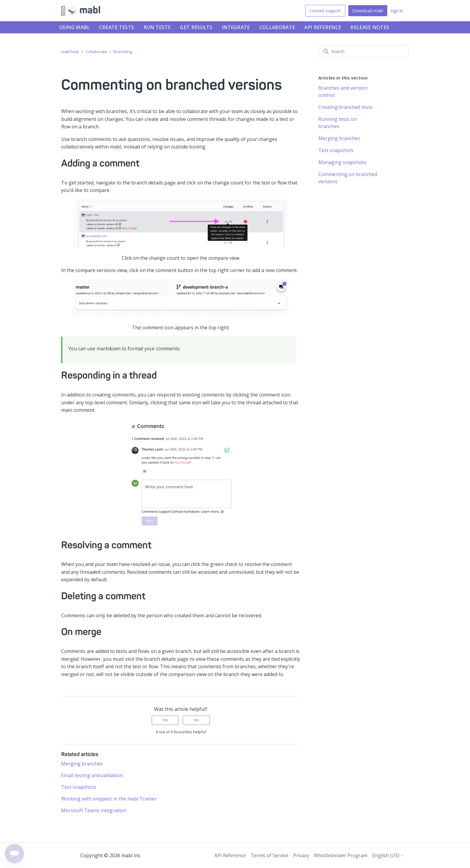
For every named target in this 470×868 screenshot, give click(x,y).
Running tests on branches (338, 123)
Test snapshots (79, 787)
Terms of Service (269, 855)
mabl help (70, 52)
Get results (196, 27)
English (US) (388, 855)
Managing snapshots (342, 162)
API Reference (323, 27)
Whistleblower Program (341, 855)
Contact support (325, 11)
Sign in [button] (397, 11)
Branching (123, 52)
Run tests (157, 27)
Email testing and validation (92, 775)
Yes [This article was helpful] (165, 720)
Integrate (236, 27)
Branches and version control (343, 91)
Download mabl (368, 11)
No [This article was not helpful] (196, 720)
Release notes (370, 27)
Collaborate (277, 27)
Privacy (301, 855)
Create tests (117, 27)
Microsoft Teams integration (94, 810)
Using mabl (75, 27)
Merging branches (82, 764)
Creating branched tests (345, 107)
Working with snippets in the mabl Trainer (109, 799)
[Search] (364, 51)
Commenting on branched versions (348, 178)
